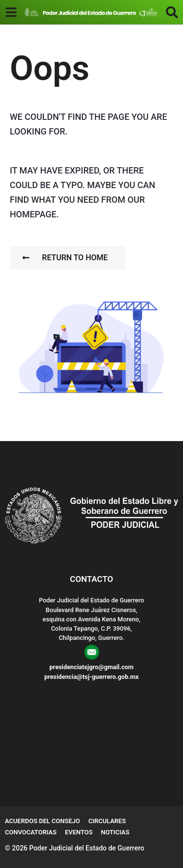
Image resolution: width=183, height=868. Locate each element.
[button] (11, 12)
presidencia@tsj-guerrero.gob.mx (92, 677)
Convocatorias (31, 832)
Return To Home (65, 258)
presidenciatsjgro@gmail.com (91, 667)
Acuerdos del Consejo (42, 821)
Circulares (107, 821)
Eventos (79, 832)
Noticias (115, 832)
